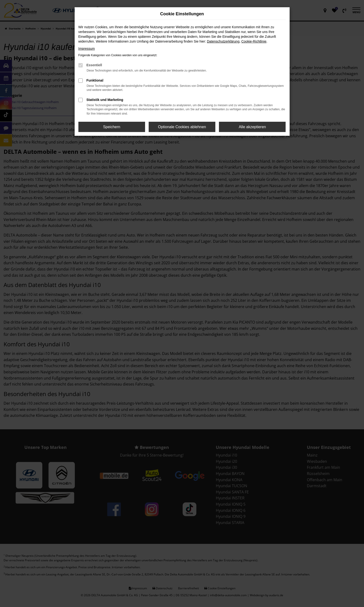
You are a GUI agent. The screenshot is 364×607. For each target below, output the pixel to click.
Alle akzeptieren (252, 127)
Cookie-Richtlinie (254, 41)
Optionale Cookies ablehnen (182, 127)
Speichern (112, 127)
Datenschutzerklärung (223, 41)
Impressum (87, 49)
